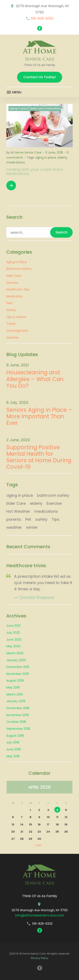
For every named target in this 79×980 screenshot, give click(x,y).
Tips (56, 519)
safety (41, 519)
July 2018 (13, 742)
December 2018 (18, 708)
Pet (28, 519)
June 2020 (14, 640)
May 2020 (13, 646)
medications (16, 162)
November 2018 (18, 715)
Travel (11, 324)
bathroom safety (53, 495)
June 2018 (13, 749)
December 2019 (18, 667)
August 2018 (15, 736)
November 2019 (18, 674)
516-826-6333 (42, 18)
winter (32, 527)
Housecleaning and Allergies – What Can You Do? (35, 379)
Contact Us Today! (40, 77)
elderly (62, 158)
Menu (14, 92)
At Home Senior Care (26, 152)
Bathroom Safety (19, 269)
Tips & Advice (16, 317)
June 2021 (13, 626)
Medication (52, 108)
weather (12, 338)
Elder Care (37, 108)
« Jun (38, 845)
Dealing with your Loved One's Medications (35, 171)
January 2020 (16, 660)
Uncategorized (17, 331)
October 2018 (16, 722)
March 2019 (15, 694)
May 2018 (13, 756)
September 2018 (18, 729)
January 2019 (16, 701)
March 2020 (15, 653)
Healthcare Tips (18, 289)
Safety (11, 310)
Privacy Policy (40, 958)
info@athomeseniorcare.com (40, 915)
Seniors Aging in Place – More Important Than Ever (39, 417)
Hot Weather (18, 511)
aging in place (46, 158)
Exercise (12, 283)
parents (14, 519)
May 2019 (13, 687)
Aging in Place (19, 108)
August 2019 (15, 681)
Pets (9, 303)
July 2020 (13, 633)
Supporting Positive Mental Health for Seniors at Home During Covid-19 (39, 457)
